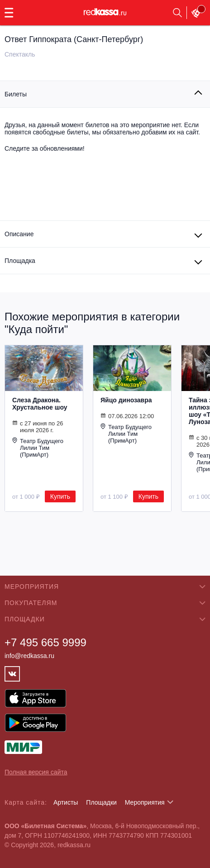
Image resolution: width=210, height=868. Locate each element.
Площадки (101, 802)
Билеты (16, 94)
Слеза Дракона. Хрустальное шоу (40, 404)
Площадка (20, 261)
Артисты (66, 802)
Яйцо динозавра (126, 400)
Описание (19, 234)
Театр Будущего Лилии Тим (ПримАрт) (38, 448)
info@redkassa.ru (29, 656)
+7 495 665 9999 (45, 642)
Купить (60, 496)
